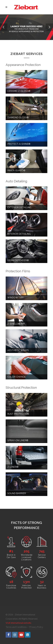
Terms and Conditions (16, 627)
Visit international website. (19, 623)
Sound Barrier (17, 493)
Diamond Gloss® (18, 117)
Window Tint (16, 298)
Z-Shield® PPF (16, 324)
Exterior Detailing (19, 207)
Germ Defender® (18, 260)
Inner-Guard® (16, 170)
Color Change (17, 377)
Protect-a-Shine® (19, 144)
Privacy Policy (36, 627)
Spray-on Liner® (18, 440)
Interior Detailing (19, 234)
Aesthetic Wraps (18, 350)
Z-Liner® (13, 467)
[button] (4, 27)
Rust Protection (18, 414)
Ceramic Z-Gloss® (19, 91)
